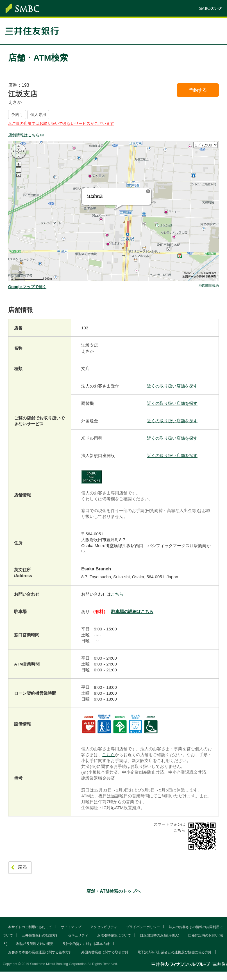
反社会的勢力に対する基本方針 (86, 944)
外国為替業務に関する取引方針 (105, 952)
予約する (198, 90)
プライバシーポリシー (143, 927)
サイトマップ (71, 927)
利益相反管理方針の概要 (35, 944)
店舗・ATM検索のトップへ (113, 891)
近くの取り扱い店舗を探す (172, 386)
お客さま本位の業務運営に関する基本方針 (40, 952)
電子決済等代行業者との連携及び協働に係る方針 (174, 952)
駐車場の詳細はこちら (132, 611)
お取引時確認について (114, 935)
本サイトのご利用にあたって (30, 927)
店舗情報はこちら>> (26, 135)
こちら (117, 594)
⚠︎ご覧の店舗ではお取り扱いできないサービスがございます (61, 123)
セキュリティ (78, 935)
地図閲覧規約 (209, 286)
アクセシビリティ (104, 927)
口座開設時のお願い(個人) (160, 935)
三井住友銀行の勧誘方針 (40, 935)
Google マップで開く (27, 287)
